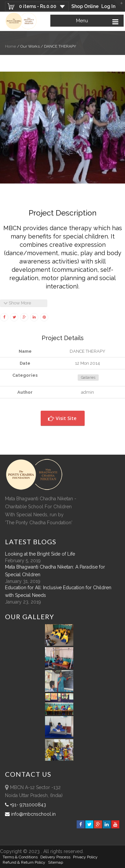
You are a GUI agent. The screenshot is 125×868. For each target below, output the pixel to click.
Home (10, 46)
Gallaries (88, 378)
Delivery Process (55, 857)
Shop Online (85, 6)
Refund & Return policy (24, 862)
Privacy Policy (85, 857)
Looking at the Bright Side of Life (40, 554)
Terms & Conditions (20, 857)
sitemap (55, 862)
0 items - (38, 6)
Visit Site (62, 418)
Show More (17, 303)
